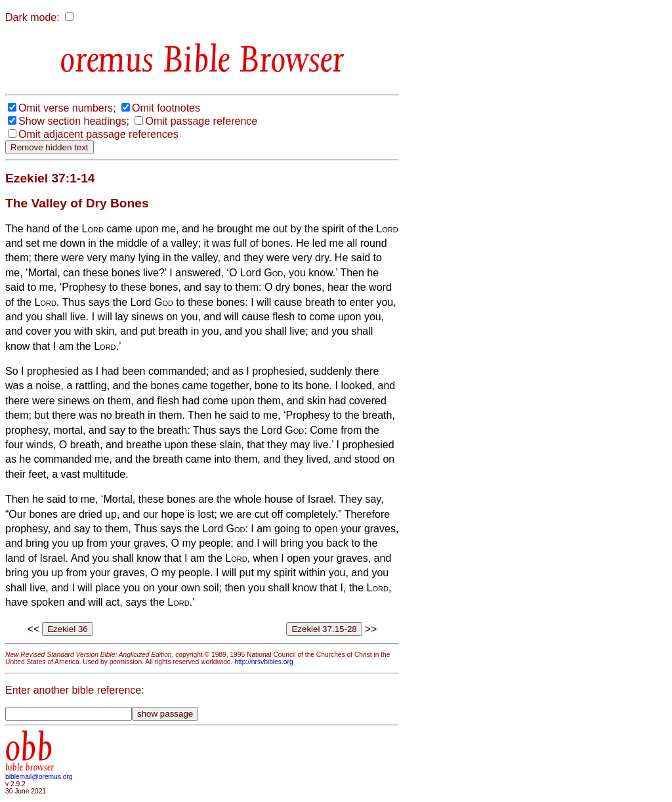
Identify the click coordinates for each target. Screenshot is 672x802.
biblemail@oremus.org (39, 777)
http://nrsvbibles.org (263, 662)
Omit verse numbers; (67, 108)
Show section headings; (74, 121)
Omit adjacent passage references (98, 134)
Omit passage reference (201, 121)
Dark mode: (32, 17)
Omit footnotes (166, 108)
